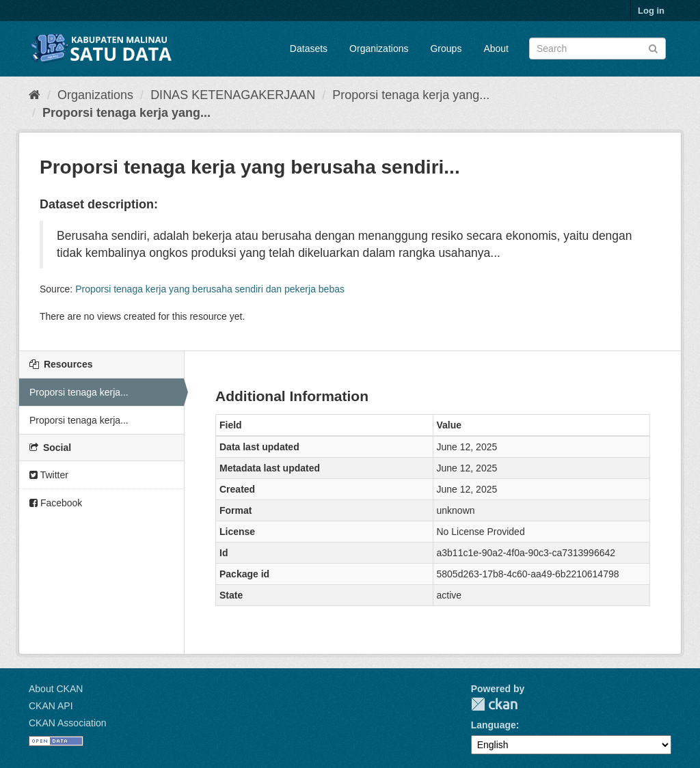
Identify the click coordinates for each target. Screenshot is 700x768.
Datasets (309, 49)
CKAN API (51, 706)
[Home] (35, 95)
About (496, 49)
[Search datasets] (597, 49)
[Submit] (653, 47)
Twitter (49, 475)
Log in (651, 11)
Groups (446, 49)
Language (494, 725)
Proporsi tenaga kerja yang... (411, 95)
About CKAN (56, 689)
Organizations (379, 49)
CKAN (494, 704)
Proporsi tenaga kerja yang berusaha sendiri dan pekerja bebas (210, 289)
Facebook (56, 503)
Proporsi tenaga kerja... (79, 392)
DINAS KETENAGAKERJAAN (233, 95)
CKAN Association (68, 723)
